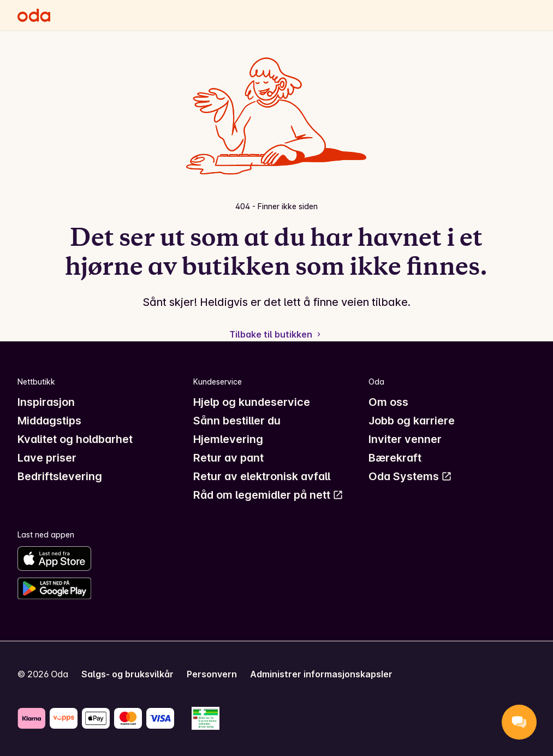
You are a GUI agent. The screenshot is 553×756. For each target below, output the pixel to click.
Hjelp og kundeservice (252, 402)
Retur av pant (228, 458)
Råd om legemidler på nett (268, 495)
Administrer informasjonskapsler (321, 674)
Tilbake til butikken (276, 334)
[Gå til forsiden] (34, 15)
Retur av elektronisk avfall (262, 476)
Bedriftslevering (60, 476)
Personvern (212, 674)
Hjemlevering (228, 439)
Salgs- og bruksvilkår (127, 674)
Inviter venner (405, 439)
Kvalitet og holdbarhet (75, 439)
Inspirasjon (46, 402)
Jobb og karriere (412, 421)
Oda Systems (410, 476)
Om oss (388, 402)
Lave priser (47, 458)
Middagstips (49, 421)
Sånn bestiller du (237, 421)
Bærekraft (395, 458)
